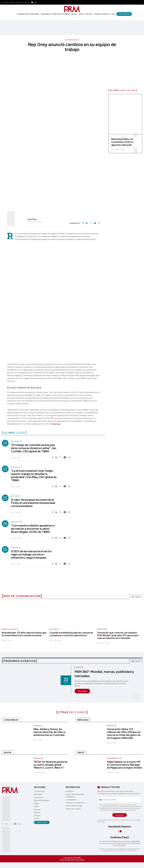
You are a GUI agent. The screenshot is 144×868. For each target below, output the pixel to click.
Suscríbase (70, 791)
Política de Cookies (73, 809)
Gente (81, 14)
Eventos (106, 14)
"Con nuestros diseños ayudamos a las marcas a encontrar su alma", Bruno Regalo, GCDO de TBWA (33, 529)
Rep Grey (56, 424)
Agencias (102, 629)
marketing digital (10, 629)
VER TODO (136, 597)
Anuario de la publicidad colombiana (75, 796)
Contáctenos (71, 800)
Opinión (97, 14)
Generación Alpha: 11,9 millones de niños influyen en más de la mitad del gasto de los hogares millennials (124, 734)
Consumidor (46, 14)
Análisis (38, 726)
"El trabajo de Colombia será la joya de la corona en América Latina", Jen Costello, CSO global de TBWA (34, 448)
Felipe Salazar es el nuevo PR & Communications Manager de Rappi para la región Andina (125, 765)
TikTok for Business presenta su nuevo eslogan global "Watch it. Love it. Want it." (50, 765)
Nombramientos (114, 758)
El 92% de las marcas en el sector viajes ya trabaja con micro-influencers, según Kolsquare (31, 554)
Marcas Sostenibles (61, 14)
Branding (38, 758)
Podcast (89, 14)
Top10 (113, 14)
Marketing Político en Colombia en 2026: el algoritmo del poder (122, 142)
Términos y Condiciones (75, 803)
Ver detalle (82, 691)
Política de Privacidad (74, 806)
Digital (74, 14)
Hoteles (54, 629)
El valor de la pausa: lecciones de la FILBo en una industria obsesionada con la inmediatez (33, 503)
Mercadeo (35, 14)
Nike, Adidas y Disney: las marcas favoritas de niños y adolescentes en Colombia (49, 732)
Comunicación (23, 14)
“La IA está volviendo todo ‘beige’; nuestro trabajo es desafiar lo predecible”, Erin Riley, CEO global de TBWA (34, 476)
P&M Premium (124, 14)
